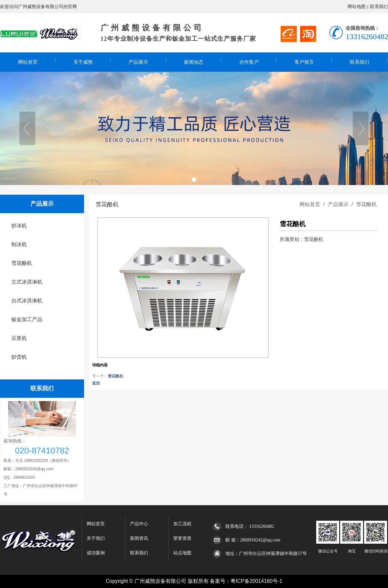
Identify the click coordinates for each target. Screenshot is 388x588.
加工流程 (182, 524)
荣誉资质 (182, 538)
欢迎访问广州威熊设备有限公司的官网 (38, 6)
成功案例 (96, 553)
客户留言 (304, 62)
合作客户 (249, 62)
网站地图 (357, 6)
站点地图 (182, 553)
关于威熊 (83, 62)
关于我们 (96, 538)
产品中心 (139, 524)
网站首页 (28, 62)
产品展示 (138, 62)
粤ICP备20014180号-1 (256, 581)
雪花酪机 (366, 204)
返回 (96, 383)
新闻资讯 (139, 538)
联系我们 (379, 6)
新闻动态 (194, 62)
